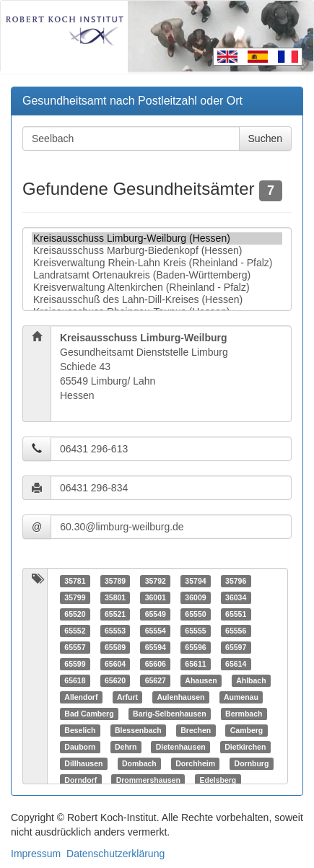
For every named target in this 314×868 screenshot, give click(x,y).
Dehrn (126, 747)
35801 (115, 597)
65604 (115, 664)
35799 (75, 597)
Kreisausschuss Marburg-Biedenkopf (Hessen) (157, 251)
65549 (156, 614)
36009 (195, 597)
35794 (195, 581)
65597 (236, 647)
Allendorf (81, 697)
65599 (75, 664)
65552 (75, 631)
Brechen (196, 730)
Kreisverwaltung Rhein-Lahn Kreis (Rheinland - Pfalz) (157, 263)
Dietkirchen (245, 747)
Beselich (80, 730)
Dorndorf (80, 780)
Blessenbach (138, 730)
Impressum (36, 854)
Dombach (139, 763)
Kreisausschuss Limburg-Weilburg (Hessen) (157, 238)
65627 (156, 680)
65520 (75, 614)
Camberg (247, 730)
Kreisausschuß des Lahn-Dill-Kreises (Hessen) (157, 300)
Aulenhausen (181, 697)
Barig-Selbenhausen (170, 714)
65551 (236, 614)
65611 (195, 664)
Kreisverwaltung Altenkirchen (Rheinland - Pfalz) (157, 288)
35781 (75, 581)
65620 (115, 680)
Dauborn (80, 747)
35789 (115, 581)
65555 (195, 631)
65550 (195, 614)
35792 (156, 581)
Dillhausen (83, 763)
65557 (75, 647)
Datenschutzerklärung (115, 854)
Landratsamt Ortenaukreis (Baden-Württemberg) (157, 275)
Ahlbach (251, 680)
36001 (156, 597)
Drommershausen (148, 780)
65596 (195, 647)
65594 (156, 647)
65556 (236, 631)
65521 (115, 614)
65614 (236, 664)
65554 (156, 631)
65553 (115, 631)
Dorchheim (195, 763)
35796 (236, 581)
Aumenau (241, 697)
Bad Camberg (89, 714)
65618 (75, 680)
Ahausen (201, 680)
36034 (236, 597)
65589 (115, 647)
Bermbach (244, 714)
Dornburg (252, 763)
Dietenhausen (181, 747)
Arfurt (127, 697)
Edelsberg (218, 780)
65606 (156, 664)
